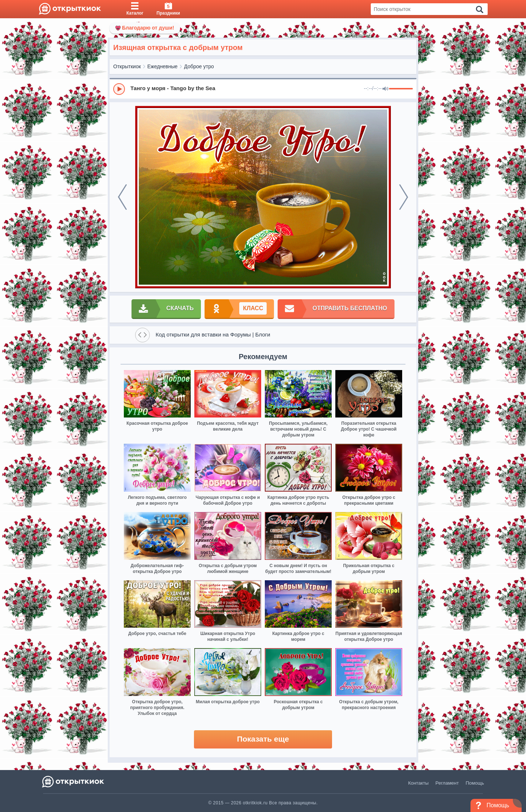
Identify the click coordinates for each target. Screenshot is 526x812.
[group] (263, 89)
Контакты (418, 783)
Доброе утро (199, 66)
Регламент (447, 783)
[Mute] (385, 89)
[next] (404, 197)
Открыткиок (127, 66)
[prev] (122, 197)
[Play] (119, 89)
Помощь (475, 783)
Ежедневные (162, 66)
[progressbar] (401, 89)
